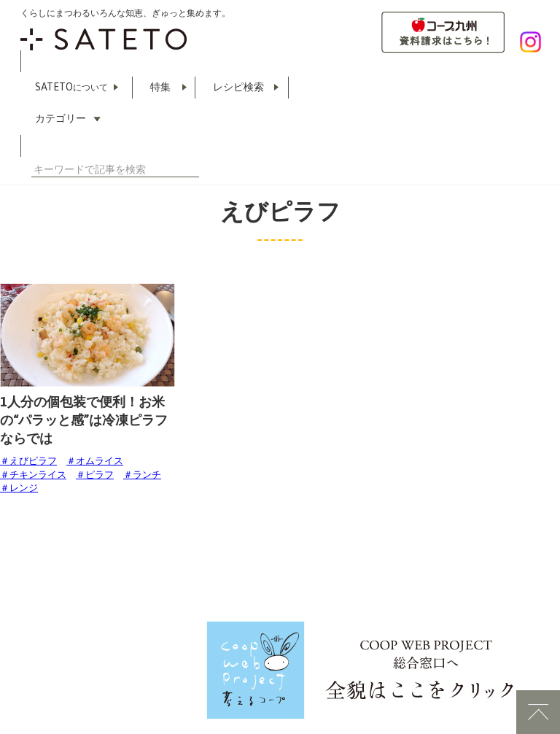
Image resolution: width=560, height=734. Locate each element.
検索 (193, 169)
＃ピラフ (95, 475)
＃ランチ (142, 475)
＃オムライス (95, 461)
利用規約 (19, 661)
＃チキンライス (33, 475)
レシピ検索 (238, 87)
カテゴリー (61, 118)
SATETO (71, 87)
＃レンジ (19, 488)
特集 (160, 87)
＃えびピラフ (28, 461)
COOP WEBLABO (104, 661)
